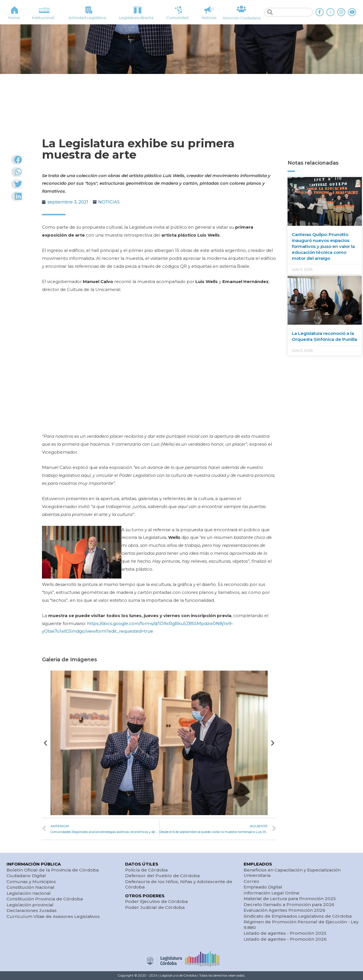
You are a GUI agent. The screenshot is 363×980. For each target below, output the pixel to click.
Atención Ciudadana (241, 18)
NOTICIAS (109, 202)
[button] (46, 743)
